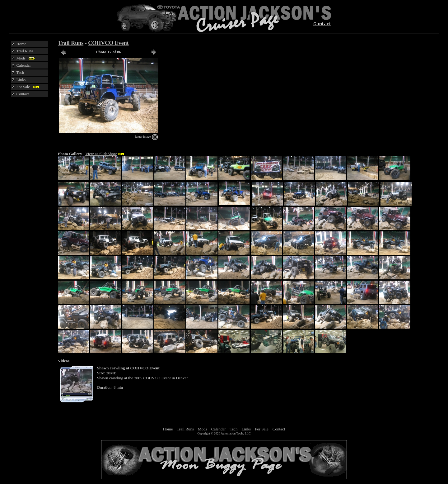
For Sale (262, 429)
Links (246, 429)
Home (168, 429)
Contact (279, 429)
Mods (203, 429)
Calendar (219, 429)
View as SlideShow (101, 154)
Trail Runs (71, 43)
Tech (233, 429)
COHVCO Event (108, 43)
